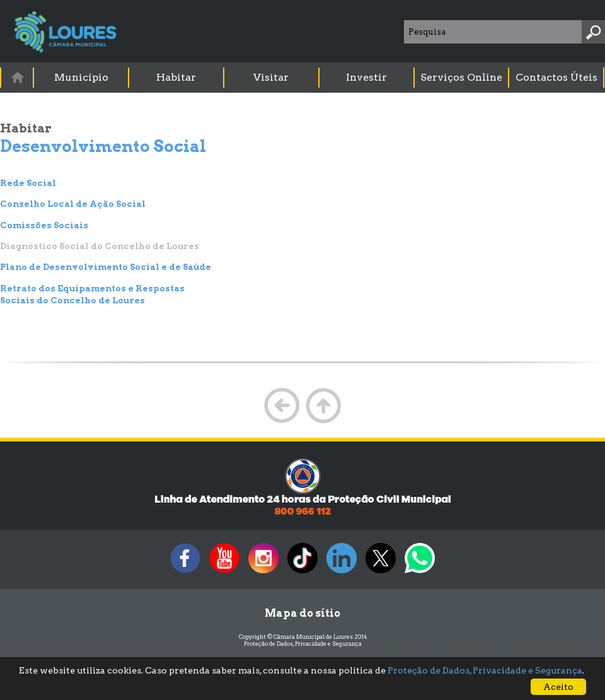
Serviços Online (461, 77)
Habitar (176, 77)
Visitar (271, 77)
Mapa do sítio (302, 613)
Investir (366, 77)
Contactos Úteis (556, 77)
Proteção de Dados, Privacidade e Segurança (303, 644)
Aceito (558, 687)
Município (81, 77)
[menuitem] (18, 77)
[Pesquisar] (593, 32)
